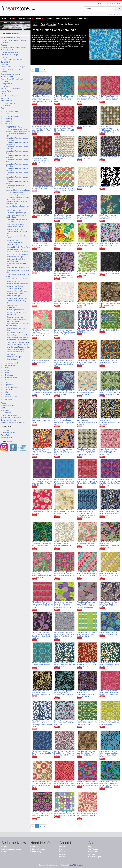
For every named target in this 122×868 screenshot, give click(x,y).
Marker (7, 373)
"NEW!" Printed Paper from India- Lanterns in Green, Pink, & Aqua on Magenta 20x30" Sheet (87, 99)
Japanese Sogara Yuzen (15, 293)
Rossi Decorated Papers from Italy (18, 347)
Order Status (93, 852)
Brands (39, 19)
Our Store (63, 852)
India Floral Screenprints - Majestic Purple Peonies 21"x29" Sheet (40, 245)
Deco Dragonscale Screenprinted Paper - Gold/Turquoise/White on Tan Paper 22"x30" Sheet (109, 129)
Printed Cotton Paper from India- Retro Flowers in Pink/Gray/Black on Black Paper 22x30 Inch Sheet (86, 605)
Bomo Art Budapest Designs (11, 52)
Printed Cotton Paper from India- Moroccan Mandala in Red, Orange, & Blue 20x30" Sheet (41, 784)
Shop (12, 19)
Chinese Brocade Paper (15, 229)
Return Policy (6, 435)
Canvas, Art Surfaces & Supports (12, 60)
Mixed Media (9, 375)
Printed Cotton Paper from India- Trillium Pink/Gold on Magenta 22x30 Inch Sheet (109, 693)
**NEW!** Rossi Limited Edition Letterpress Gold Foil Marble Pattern (18, 130)
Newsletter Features (8, 103)
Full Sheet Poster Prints (14, 249)
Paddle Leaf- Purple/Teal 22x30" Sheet (85, 331)
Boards (7, 114)
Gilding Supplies (7, 84)
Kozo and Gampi (12, 305)
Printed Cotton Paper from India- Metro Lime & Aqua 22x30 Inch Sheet (86, 634)
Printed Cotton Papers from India (18, 342)
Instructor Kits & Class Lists (10, 89)
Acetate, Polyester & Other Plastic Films (15, 40)
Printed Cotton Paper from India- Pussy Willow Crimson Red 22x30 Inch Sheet (87, 664)
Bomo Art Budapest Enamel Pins (18, 220)
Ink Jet (7, 368)
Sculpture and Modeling (9, 415)
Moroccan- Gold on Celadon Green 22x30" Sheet (41, 361)
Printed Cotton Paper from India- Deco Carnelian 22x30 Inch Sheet (87, 362)
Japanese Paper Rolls (14, 289)
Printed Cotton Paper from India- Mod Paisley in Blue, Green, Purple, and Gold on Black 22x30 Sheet (109, 784)
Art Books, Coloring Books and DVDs (14, 48)
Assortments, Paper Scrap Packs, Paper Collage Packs (17, 198)
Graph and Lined (10, 365)
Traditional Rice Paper (14, 357)
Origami (7, 380)
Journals (7, 370)
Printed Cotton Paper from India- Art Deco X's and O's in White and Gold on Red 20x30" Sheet (87, 482)
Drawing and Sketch (11, 363)
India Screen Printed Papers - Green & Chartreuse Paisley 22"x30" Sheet (87, 274)
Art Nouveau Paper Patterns (16, 195)
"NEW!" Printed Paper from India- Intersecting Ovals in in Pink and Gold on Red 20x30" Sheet (64, 129)
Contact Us (5, 430)
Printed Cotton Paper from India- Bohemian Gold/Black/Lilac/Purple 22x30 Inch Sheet (87, 422)
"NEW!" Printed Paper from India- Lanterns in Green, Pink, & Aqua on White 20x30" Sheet (65, 189)
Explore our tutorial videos (11, 849)
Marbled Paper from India (15, 310)
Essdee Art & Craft (7, 77)
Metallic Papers (12, 315)
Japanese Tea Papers (14, 296)
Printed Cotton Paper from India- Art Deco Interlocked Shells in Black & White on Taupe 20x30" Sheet (86, 452)
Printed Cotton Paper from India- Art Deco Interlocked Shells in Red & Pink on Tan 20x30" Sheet (109, 452)
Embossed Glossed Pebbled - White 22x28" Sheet (64, 303)
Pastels (3, 403)
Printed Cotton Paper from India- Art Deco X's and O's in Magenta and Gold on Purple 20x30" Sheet (42, 482)
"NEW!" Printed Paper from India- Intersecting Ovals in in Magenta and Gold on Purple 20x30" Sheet (42, 129)
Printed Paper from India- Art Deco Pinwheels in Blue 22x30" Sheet (42, 753)
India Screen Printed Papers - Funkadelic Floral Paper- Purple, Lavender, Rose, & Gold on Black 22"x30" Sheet (64, 274)
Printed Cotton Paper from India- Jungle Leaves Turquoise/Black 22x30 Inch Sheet (64, 694)
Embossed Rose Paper (85, 187)
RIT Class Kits (6, 413)
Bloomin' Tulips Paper (84, 126)
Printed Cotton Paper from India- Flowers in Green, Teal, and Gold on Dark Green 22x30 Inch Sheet (42, 544)
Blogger (4, 847)
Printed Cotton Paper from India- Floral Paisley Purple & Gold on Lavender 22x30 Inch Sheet (64, 363)
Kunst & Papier (6, 91)
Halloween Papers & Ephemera (17, 254)
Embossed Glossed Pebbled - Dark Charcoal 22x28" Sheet (110, 273)
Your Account (111, 3)
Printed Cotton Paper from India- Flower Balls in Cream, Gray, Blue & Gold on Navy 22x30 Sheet (109, 512)
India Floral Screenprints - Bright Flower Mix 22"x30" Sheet (63, 245)
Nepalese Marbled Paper (15, 333)
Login (119, 3)
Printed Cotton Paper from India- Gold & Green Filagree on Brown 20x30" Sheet (87, 753)
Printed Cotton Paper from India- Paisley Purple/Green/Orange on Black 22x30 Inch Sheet (110, 544)
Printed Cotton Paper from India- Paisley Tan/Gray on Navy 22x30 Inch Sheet (108, 604)
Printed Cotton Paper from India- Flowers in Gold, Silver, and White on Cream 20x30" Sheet (64, 512)
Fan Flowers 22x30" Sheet (41, 272)
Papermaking (9, 385)
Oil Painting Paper (11, 377)
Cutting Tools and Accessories (11, 69)
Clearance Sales (82, 19)
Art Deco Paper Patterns (15, 193)
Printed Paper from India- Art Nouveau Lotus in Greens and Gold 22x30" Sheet (87, 723)
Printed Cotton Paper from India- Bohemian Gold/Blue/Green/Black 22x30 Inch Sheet (110, 422)
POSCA (4, 408)
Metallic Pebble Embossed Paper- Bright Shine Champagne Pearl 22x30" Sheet (63, 544)
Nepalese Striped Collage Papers (18, 337)
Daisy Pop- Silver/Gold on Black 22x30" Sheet (86, 157)
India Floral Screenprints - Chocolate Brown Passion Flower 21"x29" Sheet (63, 217)
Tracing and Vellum (11, 397)
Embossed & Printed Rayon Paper (18, 247)
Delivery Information (8, 433)
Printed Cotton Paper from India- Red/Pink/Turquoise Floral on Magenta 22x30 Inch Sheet (64, 575)
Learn (49, 19)
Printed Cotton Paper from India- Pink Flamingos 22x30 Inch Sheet (64, 723)
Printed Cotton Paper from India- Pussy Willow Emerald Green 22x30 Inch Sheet (109, 664)
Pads (6, 382)
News (61, 849)
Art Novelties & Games (9, 50)
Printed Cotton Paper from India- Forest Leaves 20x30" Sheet (41, 421)
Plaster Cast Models (8, 406)
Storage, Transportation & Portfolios (13, 422)
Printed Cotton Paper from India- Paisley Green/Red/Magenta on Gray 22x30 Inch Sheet (42, 575)
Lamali (3, 94)
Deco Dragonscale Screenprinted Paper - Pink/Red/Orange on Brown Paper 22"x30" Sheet (41, 159)
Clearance (5, 64)
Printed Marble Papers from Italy (17, 345)
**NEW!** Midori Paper (14, 127)
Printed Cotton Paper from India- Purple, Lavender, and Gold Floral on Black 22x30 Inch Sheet (41, 635)
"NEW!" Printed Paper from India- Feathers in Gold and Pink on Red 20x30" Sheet (109, 98)
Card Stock (8, 121)
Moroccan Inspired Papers (15, 317)
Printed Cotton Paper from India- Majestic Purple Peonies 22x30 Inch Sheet (65, 393)
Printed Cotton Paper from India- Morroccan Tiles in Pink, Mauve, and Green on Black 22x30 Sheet (42, 815)
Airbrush (4, 45)
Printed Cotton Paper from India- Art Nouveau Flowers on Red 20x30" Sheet (42, 511)
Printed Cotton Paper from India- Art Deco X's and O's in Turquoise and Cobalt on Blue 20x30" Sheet (64, 482)
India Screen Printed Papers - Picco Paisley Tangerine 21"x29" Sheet (87, 304)
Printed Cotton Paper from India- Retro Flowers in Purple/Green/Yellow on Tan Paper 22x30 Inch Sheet (64, 605)
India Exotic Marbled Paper (41, 215)
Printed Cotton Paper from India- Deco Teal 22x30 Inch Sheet (109, 362)
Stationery (8, 394)
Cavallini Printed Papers (15, 227)
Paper (3, 108)
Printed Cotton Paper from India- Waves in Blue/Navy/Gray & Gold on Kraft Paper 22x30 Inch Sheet (42, 99)
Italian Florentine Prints (14, 281)
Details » (35, 104)
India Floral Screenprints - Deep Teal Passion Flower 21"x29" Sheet (108, 217)
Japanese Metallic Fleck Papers (17, 284)
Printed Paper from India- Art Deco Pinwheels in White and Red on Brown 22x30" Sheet (64, 753)
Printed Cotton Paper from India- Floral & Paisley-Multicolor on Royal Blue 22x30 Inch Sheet (65, 452)
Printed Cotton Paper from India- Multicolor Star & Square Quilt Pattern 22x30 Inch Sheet (65, 814)
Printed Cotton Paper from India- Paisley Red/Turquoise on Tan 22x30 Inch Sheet (87, 544)
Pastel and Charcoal (11, 387)
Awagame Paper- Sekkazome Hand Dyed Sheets (16, 203)
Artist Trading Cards (11, 111)
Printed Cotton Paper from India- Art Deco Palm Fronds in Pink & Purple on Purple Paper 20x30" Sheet (110, 482)
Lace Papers (11, 307)
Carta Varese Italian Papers (16, 224)
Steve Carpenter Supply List (10, 420)
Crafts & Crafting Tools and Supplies (13, 67)
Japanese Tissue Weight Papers (17, 298)
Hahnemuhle (5, 86)
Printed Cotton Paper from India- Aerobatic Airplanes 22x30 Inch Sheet (86, 393)
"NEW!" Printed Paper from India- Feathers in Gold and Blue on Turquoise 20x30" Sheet (64, 99)
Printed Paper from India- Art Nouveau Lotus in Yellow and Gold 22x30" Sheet (109, 723)
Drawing (4, 72)
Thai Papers (11, 354)
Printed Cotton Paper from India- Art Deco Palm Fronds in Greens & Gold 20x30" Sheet (110, 393)
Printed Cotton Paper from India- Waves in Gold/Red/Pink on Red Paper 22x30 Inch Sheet (42, 605)
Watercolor (8, 399)
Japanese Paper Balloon (15, 286)
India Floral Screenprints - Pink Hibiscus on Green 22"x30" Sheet (87, 245)
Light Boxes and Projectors (10, 96)
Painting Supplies (7, 106)
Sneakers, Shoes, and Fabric (11, 418)
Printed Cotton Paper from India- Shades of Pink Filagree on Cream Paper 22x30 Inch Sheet (87, 815)
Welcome (63, 847)
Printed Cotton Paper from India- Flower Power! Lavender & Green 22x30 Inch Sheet (42, 393)
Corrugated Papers (13, 240)
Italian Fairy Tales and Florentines (18, 279)
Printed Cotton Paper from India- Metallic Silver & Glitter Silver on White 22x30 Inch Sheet (64, 635)
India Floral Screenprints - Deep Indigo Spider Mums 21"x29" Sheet (86, 217)
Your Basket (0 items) (114, 15)
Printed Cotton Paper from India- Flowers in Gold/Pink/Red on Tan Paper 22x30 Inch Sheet (41, 333)
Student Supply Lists (63, 19)
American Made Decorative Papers (18, 190)
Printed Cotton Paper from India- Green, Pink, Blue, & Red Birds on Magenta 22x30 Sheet (87, 783)
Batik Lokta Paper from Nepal (16, 213)
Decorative (8, 124)
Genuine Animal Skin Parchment (17, 252)
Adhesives (5, 43)
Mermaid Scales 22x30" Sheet (110, 330)
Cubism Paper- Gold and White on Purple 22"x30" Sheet (42, 188)
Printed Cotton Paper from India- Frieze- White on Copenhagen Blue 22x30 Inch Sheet (42, 724)
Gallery (4, 852)
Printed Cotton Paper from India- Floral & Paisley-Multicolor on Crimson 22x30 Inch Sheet (41, 452)
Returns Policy (36, 852)
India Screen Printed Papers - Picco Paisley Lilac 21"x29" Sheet (109, 245)
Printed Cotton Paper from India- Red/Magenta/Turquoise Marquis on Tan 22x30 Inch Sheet (87, 575)
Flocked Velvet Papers (107, 187)
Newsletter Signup (7, 438)
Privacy (62, 854)
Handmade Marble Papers (15, 257)
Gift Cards (4, 81)
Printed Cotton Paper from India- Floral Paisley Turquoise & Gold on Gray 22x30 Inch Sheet (65, 333)
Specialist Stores (25, 19)
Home (4, 19)
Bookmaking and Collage (9, 55)
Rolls (6, 392)
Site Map (62, 857)
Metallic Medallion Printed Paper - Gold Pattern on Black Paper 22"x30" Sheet (110, 304)
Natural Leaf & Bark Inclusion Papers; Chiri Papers (16, 320)
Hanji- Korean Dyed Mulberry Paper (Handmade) (16, 260)
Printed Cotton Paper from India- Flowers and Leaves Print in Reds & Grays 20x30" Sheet (64, 422)
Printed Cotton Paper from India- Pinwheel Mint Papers (109, 633)
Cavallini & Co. (6, 62)
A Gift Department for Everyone (12, 38)
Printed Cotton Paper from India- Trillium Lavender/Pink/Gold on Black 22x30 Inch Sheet (87, 694)
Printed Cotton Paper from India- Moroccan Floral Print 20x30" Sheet (41, 664)
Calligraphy (8, 119)
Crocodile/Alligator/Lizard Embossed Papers (14, 244)
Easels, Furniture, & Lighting (11, 74)
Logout (91, 847)
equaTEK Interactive (76, 865)
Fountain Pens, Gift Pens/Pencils (12, 79)
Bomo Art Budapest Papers (16, 222)
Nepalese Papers (12, 359)
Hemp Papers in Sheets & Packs (18, 268)
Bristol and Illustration (12, 116)
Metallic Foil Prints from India (16, 312)
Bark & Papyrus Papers (14, 210)
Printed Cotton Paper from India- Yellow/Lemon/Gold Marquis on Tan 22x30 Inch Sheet (109, 575)
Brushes (4, 57)
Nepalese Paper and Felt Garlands (18, 335)
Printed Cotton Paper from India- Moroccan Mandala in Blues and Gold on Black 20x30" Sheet (109, 754)
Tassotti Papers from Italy (15, 352)
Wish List (101, 3)
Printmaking (8, 390)
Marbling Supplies (7, 98)
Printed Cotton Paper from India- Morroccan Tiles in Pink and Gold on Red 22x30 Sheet (65, 783)
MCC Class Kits (6, 101)
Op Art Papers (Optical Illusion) (17, 340)
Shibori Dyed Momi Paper (15, 349)
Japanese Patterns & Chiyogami (17, 291)
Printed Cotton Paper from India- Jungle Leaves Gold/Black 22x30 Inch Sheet (42, 693)
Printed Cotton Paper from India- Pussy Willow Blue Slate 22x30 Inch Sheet (65, 664)
